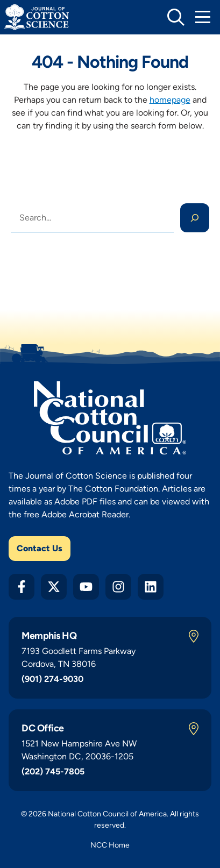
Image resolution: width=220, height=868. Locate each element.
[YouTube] (86, 587)
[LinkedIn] (151, 587)
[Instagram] (118, 587)
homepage (170, 100)
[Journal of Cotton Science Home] (37, 17)
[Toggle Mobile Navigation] (203, 17)
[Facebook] (22, 587)
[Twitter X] (54, 587)
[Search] (195, 218)
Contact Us (40, 548)
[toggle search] (176, 17)
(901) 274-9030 (52, 679)
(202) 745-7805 (53, 771)
